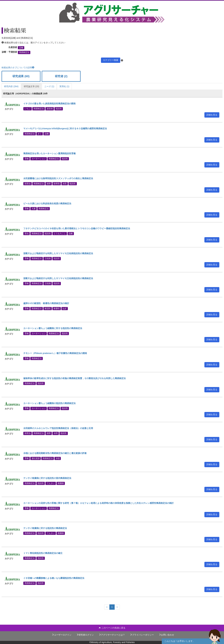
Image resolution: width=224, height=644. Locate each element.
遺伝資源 (36, 458)
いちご (28, 109)
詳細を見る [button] (212, 115)
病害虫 (28, 184)
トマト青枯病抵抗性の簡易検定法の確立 (43, 553)
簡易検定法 (24, 52)
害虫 (27, 234)
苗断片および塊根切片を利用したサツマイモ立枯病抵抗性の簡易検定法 (58, 253)
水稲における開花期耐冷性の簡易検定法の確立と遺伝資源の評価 (55, 453)
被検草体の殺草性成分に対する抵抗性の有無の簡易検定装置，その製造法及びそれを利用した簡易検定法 (75, 378)
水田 (65, 184)
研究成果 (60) (21, 76)
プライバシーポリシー (142, 635)
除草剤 (57, 184)
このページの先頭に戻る (112, 628)
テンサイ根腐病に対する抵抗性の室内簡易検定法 (47, 478)
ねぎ (65, 308)
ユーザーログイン (62, 635)
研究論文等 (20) (31, 86)
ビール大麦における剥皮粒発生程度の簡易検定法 (47, 203)
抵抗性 (59, 109)
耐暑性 (57, 308)
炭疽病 (50, 109)
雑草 (49, 184)
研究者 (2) (61, 76)
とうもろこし (60, 234)
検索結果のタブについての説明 (18, 68)
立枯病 (48, 259)
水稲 (58, 458)
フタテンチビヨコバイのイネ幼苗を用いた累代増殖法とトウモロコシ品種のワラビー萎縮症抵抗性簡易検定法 (77, 228)
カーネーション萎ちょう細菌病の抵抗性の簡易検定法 (49, 403)
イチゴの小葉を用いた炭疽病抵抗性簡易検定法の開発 (49, 104)
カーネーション (39, 159)
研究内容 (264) (11, 86)
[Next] (117, 607)
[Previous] (107, 607)
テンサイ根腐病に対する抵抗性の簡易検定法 (45, 528)
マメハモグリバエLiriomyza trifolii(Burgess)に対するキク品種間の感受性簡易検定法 (65, 128)
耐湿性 (48, 308)
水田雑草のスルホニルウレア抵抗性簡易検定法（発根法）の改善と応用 (58, 428)
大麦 (34, 208)
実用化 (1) (64, 86)
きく (40, 134)
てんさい (51, 483)
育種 (27, 159)
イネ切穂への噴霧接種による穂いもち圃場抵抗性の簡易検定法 (54, 578)
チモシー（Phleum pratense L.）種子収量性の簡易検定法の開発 (55, 353)
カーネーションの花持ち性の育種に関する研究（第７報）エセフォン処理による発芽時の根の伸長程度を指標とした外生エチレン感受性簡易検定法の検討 (98, 503)
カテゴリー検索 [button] (111, 60)
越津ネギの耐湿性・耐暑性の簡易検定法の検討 (46, 303)
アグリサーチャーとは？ (112, 635)
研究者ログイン (85, 635)
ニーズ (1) (49, 86)
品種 (21, 48)
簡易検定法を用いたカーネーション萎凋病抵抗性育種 (49, 153)
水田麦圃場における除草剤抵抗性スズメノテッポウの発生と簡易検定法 (58, 178)
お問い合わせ (166, 635)
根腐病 (61, 483)
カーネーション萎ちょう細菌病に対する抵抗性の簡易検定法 (53, 328)
